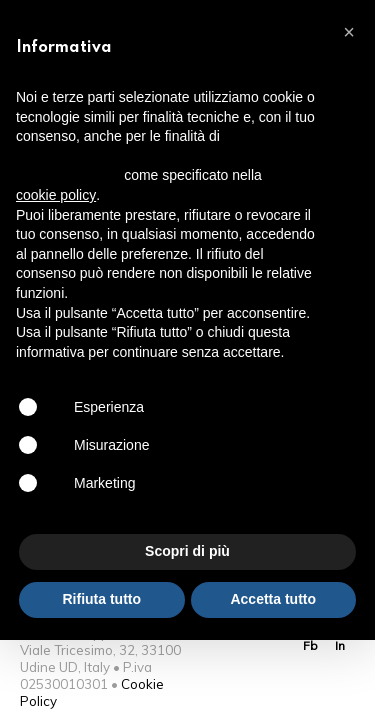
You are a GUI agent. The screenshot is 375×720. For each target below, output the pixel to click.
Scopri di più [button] (187, 551)
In (340, 645)
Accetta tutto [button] (273, 599)
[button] (349, 32)
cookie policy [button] (56, 195)
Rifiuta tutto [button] (101, 599)
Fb (310, 645)
